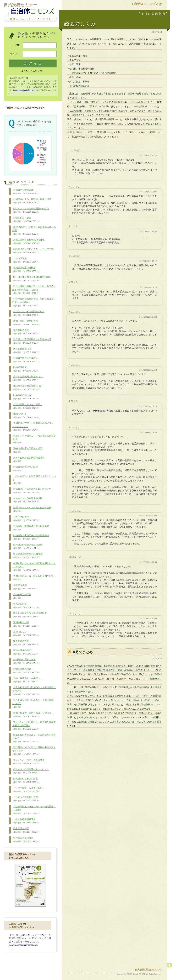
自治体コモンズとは (148, 4)
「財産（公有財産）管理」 (26, 799)
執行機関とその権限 (26, 840)
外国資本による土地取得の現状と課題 (32, 201)
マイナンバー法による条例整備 (30, 762)
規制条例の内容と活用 (26, 661)
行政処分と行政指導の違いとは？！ (31, 771)
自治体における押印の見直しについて (32, 491)
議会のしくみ (26, 633)
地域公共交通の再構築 (26, 269)
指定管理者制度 (26, 830)
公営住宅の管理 (26, 519)
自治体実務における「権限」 (27, 406)
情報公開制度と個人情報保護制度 (30, 615)
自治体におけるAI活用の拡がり (28, 313)
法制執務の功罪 (26, 624)
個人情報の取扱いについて (148, 970)
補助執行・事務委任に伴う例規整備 (31, 528)
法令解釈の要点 (26, 332)
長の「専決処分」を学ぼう (27, 680)
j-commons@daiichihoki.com (25, 90)
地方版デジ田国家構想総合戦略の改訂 (32, 341)
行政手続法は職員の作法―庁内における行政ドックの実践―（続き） (34, 290)
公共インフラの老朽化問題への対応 (31, 210)
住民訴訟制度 (26, 606)
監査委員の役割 (26, 643)
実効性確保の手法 (26, 652)
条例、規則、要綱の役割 (26, 323)
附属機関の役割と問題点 (26, 780)
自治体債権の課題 (26, 671)
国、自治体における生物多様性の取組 (32, 279)
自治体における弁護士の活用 (27, 500)
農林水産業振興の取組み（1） (28, 388)
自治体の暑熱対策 (26, 220)
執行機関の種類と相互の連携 (27, 547)
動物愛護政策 (26, 369)
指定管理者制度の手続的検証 (27, 556)
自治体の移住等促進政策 (26, 360)
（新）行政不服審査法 (26, 821)
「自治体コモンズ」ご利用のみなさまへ (25, 108)
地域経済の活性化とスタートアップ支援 (33, 251)
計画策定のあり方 (26, 397)
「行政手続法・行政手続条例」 (28, 790)
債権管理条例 (26, 587)
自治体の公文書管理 (26, 192)
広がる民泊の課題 (22, 596)
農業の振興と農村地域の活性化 (28, 242)
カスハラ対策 (26, 260)
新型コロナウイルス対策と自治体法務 (32, 509)
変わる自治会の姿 (26, 350)
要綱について (26, 416)
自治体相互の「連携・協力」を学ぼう (33, 715)
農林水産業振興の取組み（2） (28, 378)
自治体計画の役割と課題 (25, 469)
